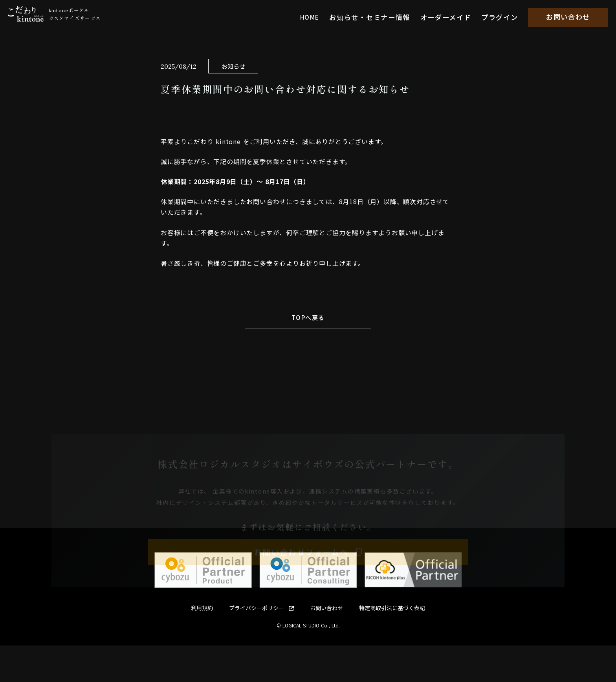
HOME (323, 14)
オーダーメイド (450, 14)
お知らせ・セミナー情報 (380, 14)
